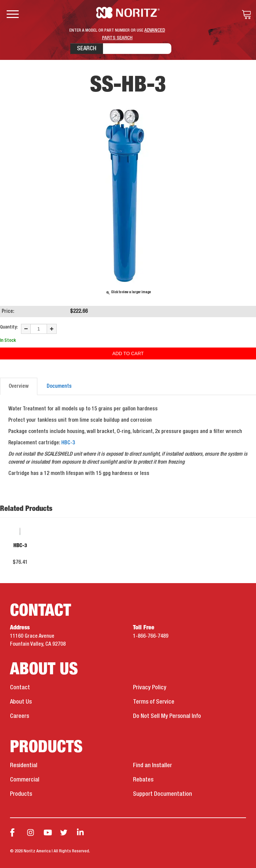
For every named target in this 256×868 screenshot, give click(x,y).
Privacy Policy (150, 688)
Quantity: (9, 327)
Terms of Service (154, 702)
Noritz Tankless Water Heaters (128, 13)
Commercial (25, 780)
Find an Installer (152, 765)
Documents (59, 386)
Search (87, 49)
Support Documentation (162, 794)
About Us (21, 702)
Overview (19, 386)
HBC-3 (68, 443)
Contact (20, 688)
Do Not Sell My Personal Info (167, 716)
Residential (24, 765)
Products (21, 794)
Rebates (143, 780)
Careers (19, 716)
